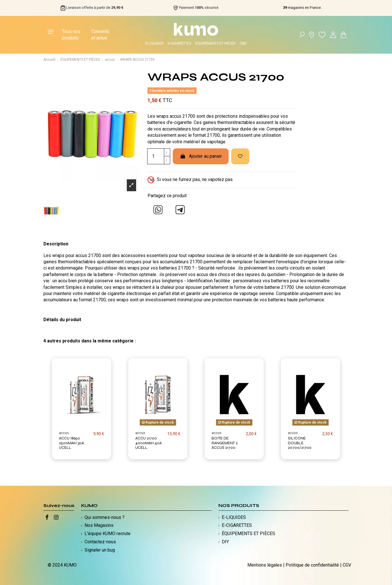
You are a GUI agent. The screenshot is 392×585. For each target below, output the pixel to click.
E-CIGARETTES (179, 43)
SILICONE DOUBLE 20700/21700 (300, 443)
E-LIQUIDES (154, 43)
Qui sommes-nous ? (105, 517)
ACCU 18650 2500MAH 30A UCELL (71, 443)
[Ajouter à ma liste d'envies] (240, 156)
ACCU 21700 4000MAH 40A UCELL (148, 443)
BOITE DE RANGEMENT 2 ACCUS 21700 (225, 443)
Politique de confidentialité (312, 565)
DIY (225, 542)
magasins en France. (302, 8)
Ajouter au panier (201, 156)
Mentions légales (265, 565)
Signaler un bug (100, 550)
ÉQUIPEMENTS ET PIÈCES (215, 43)
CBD (243, 43)
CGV (347, 565)
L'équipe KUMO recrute (108, 534)
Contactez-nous (100, 542)
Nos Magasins (99, 525)
